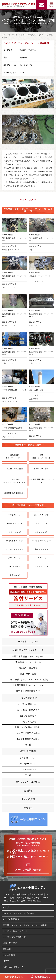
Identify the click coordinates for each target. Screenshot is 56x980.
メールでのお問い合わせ (28, 870)
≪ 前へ (23, 200)
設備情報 (28, 791)
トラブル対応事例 (28, 698)
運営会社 (28, 808)
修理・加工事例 (28, 751)
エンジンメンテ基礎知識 (28, 782)
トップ (6, 907)
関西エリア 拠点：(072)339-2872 (29, 857)
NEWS (6, 961)
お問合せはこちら (14, 977)
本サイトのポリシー (28, 641)
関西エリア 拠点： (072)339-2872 (26, 901)
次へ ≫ (33, 200)
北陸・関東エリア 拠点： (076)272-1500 (29, 898)
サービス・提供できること (15, 931)
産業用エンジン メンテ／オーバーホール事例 (25, 925)
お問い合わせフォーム (13, 967)
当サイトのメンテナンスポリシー (18, 913)
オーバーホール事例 (16, 35)
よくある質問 (28, 799)
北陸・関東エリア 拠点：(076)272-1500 (30, 852)
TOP (3, 35)
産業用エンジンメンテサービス (28, 650)
